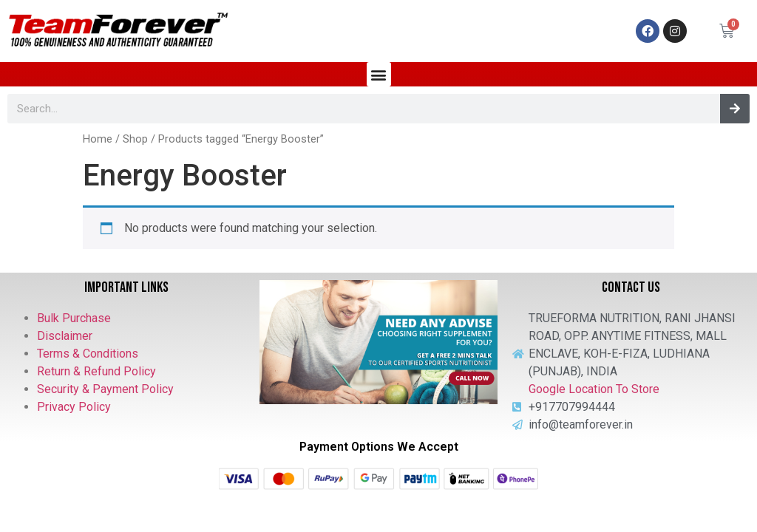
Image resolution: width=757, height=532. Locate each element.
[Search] (735, 109)
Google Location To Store (594, 389)
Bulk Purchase (74, 318)
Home (98, 139)
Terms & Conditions (88, 354)
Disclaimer (65, 336)
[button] (379, 74)
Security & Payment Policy (105, 389)
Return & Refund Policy (96, 371)
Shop (135, 139)
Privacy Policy (74, 407)
